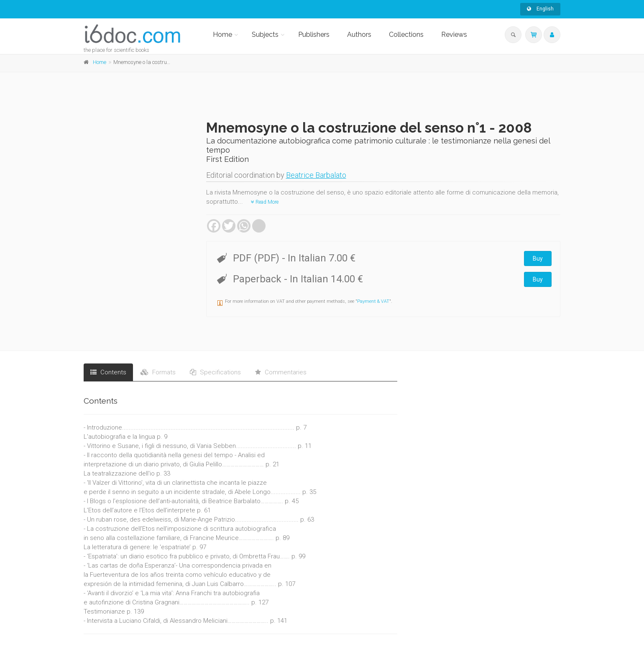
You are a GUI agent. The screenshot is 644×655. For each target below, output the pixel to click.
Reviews (454, 35)
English (540, 9)
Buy (538, 258)
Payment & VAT (373, 301)
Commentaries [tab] (281, 372)
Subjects (265, 35)
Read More (265, 202)
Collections (406, 35)
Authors (359, 35)
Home (222, 35)
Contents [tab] (108, 372)
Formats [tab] (158, 372)
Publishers (314, 35)
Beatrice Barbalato (316, 175)
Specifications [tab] (215, 372)
